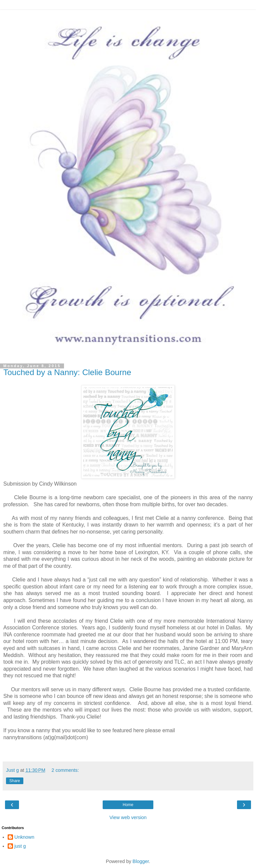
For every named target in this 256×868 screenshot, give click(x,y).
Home (128, 805)
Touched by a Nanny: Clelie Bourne (67, 372)
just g (20, 846)
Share (15, 781)
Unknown (24, 837)
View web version (128, 817)
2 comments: (65, 770)
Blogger (141, 861)
